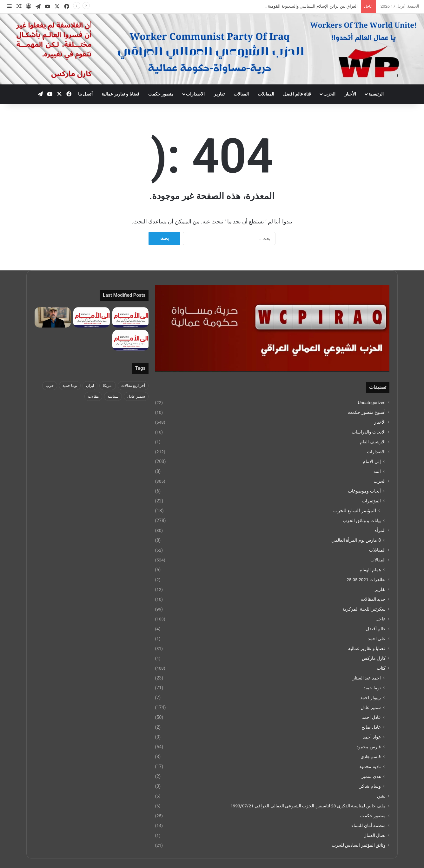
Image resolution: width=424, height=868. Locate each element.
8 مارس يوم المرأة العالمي (356, 540)
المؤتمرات (371, 501)
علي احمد (377, 639)
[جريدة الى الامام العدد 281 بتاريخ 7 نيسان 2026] (91, 318)
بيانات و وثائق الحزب (362, 520)
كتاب (381, 668)
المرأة (380, 530)
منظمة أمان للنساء (368, 825)
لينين (381, 796)
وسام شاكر (370, 786)
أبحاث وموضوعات (364, 491)
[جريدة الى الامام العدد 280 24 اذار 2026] (130, 340)
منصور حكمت (161, 94)
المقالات (241, 94)
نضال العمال (374, 835)
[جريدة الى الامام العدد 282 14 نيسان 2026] (130, 318)
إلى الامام (372, 461)
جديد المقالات (373, 599)
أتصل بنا (85, 94)
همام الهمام (370, 570)
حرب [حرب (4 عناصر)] (50, 386)
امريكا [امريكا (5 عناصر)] (108, 386)
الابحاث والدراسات (369, 432)
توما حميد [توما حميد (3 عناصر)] (70, 386)
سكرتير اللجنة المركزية (364, 609)
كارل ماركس (374, 658)
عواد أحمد (372, 737)
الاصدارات (195, 94)
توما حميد (372, 688)
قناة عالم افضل (297, 94)
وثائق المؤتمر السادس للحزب (359, 845)
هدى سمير (371, 776)
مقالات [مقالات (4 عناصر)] (93, 396)
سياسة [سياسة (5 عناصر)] (113, 396)
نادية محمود (370, 766)
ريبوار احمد (371, 698)
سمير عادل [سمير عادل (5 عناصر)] (136, 396)
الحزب (329, 94)
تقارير (219, 94)
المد (377, 471)
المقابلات (266, 94)
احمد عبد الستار (367, 678)
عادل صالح (371, 727)
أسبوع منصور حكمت (367, 412)
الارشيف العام (373, 442)
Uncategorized (372, 402)
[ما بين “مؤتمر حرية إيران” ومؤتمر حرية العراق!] (53, 318)
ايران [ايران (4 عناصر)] (90, 386)
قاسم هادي (371, 757)
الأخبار (350, 94)
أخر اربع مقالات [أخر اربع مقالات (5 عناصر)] (133, 386)
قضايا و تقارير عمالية (120, 94)
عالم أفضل (376, 629)
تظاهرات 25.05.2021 (366, 580)
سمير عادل (371, 707)
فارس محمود (369, 747)
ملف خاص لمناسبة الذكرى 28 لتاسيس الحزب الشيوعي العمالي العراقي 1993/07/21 (308, 806)
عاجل (381, 619)
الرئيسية (376, 94)
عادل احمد (371, 717)
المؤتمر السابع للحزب (355, 511)
